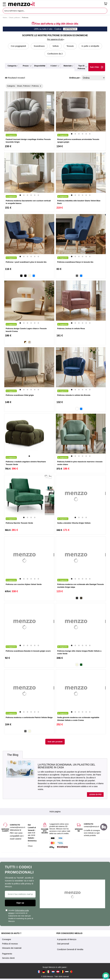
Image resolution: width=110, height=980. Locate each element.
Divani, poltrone (14, 18)
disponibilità (40, 66)
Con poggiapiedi (18, 46)
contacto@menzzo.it (92, 827)
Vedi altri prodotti (55, 742)
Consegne (7, 939)
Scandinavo (39, 46)
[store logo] (55, 4)
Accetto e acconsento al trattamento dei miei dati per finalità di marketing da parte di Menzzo (19, 916)
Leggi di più (95, 794)
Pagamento (7, 954)
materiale (67, 66)
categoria (12, 66)
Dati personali (63, 944)
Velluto (56, 46)
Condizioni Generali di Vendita (70, 949)
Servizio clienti (8, 958)
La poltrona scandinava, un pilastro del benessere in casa (66, 766)
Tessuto (70, 46)
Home (5, 18)
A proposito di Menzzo (67, 939)
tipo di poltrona (81, 67)
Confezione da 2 (55, 54)
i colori (54, 66)
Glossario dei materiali (12, 948)
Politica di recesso (10, 944)
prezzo (26, 66)
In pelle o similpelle (90, 46)
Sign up (20, 903)
